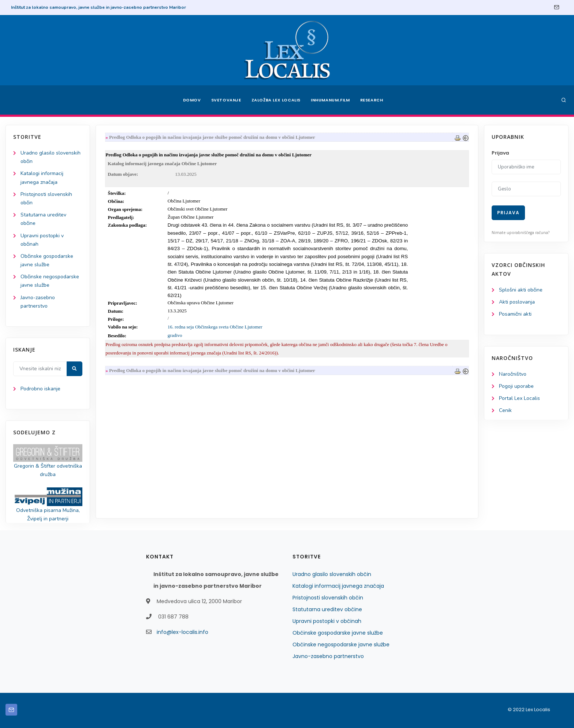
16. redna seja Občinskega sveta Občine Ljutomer (215, 327)
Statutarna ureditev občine (327, 609)
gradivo (175, 335)
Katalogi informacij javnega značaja (338, 586)
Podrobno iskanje (40, 389)
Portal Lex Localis (519, 398)
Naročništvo (513, 374)
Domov (192, 100)
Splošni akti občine (521, 290)
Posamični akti (515, 314)
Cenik (505, 410)
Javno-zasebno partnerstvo (328, 656)
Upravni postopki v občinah (327, 621)
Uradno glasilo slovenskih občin (332, 574)
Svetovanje (226, 100)
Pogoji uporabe (516, 386)
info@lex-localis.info (182, 632)
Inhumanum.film (330, 100)
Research (372, 100)
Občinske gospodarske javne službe (338, 633)
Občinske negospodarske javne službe (341, 645)
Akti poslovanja (517, 302)
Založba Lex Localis (276, 100)
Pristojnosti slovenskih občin (328, 598)
